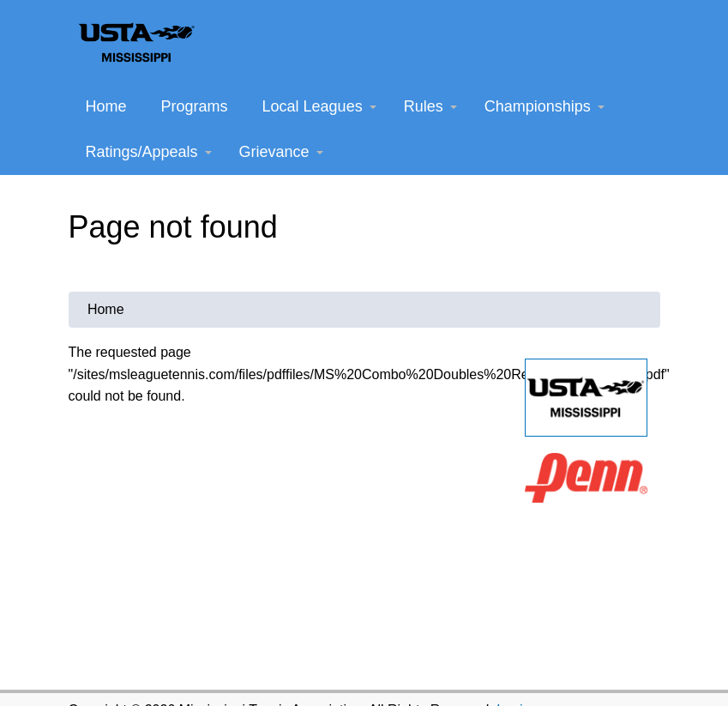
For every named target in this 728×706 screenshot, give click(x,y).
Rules (430, 106)
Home (106, 106)
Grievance (281, 152)
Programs (195, 106)
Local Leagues (319, 106)
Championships (544, 106)
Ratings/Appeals (149, 152)
